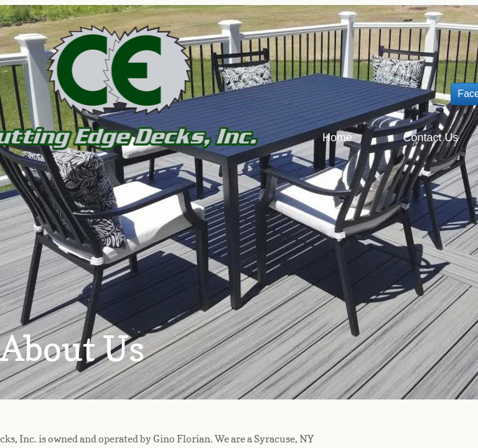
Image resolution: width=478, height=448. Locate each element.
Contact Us (430, 138)
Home (337, 138)
